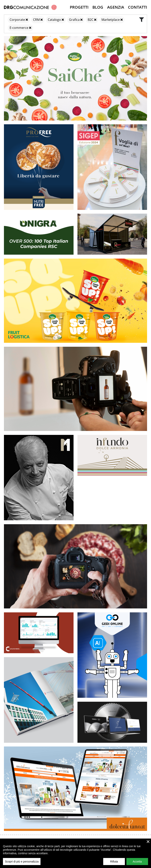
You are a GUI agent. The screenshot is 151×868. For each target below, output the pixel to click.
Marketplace (111, 20)
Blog (98, 7)
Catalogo (54, 20)
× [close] (148, 841)
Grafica (74, 20)
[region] (75, 853)
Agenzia (116, 7)
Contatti (138, 7)
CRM (36, 20)
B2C (91, 20)
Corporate (17, 20)
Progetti (79, 7)
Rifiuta (114, 862)
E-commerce (19, 28)
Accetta (137, 862)
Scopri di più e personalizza (22, 862)
